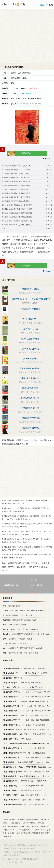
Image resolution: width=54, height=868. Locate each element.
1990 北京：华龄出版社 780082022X (26, 720)
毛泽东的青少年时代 (30, 339)
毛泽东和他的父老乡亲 (30, 418)
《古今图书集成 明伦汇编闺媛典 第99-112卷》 (33, 833)
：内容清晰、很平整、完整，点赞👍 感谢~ (21, 653)
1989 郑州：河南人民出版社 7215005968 (28, 757)
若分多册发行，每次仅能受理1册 (31, 104)
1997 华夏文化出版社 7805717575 (24, 781)
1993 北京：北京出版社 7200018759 (25, 795)
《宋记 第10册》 (9, 819)
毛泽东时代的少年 (30, 319)
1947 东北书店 (17, 739)
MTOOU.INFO (27, 859)
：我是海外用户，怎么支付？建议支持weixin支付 (23, 648)
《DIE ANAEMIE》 (29, 823)
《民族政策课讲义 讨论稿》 (29, 830)
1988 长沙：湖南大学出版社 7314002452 (28, 692)
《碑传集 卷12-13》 (10, 830)
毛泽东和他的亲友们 (30, 408)
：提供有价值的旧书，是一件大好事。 (18, 615)
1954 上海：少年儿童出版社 (22, 682)
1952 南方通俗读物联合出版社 (23, 790)
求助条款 (28, 93)
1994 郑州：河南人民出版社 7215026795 (28, 697)
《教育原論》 (8, 836)
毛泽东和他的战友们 (30, 398)
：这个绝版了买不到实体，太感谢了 (18, 639)
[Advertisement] (27, 36)
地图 (21, 862)
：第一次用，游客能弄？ (14, 643)
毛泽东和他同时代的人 (30, 428)
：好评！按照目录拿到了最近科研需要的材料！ (23, 611)
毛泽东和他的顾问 (30, 388)
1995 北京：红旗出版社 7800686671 (27, 804)
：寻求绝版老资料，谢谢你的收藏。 (20, 620)
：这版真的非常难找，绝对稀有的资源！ (21, 629)
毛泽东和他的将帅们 (30, 349)
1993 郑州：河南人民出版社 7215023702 (26, 800)
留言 (42, 5)
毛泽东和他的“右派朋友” (30, 368)
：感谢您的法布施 (11, 606)
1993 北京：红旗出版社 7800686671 (27, 771)
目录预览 (34, 88)
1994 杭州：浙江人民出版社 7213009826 (28, 711)
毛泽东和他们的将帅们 (30, 309)
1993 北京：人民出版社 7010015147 (25, 715)
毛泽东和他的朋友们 (30, 378)
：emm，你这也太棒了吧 (14, 625)
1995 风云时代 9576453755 (23, 786)
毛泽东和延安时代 (30, 358)
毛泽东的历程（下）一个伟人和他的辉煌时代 (30, 299)
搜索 (51, 5)
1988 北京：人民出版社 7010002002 (25, 687)
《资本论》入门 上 (30, 329)
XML (16, 862)
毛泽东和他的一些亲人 (30, 289)
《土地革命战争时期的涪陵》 (27, 819)
